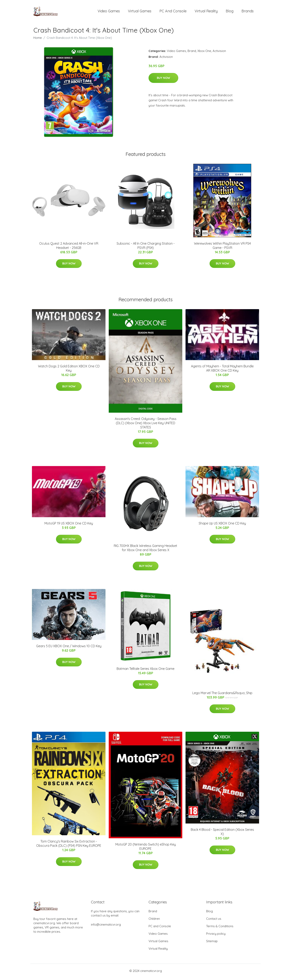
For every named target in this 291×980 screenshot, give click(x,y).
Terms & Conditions (220, 928)
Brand (192, 53)
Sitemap (212, 943)
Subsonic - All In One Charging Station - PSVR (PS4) (146, 248)
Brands (248, 12)
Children (154, 921)
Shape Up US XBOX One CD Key (222, 525)
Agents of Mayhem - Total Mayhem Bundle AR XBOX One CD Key (222, 371)
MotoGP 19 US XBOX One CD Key (69, 525)
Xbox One (204, 53)
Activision (219, 53)
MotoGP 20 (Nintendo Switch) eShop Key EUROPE (146, 849)
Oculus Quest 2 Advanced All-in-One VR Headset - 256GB (69, 248)
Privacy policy (216, 936)
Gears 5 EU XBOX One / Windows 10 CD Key (69, 648)
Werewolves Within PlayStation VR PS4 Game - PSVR (222, 248)
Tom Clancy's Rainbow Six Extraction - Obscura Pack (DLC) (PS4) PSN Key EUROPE (69, 846)
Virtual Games (140, 12)
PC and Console (173, 12)
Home (38, 40)
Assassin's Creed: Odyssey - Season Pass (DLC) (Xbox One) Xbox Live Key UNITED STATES (146, 425)
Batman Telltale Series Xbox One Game (145, 671)
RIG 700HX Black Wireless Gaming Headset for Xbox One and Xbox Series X (145, 550)
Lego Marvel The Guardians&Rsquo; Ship (222, 695)
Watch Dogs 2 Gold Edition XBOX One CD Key (69, 371)
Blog (230, 12)
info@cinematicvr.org (106, 927)
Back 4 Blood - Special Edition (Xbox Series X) (222, 834)
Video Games (109, 12)
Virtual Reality (206, 12)
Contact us (214, 921)
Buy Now (163, 80)
